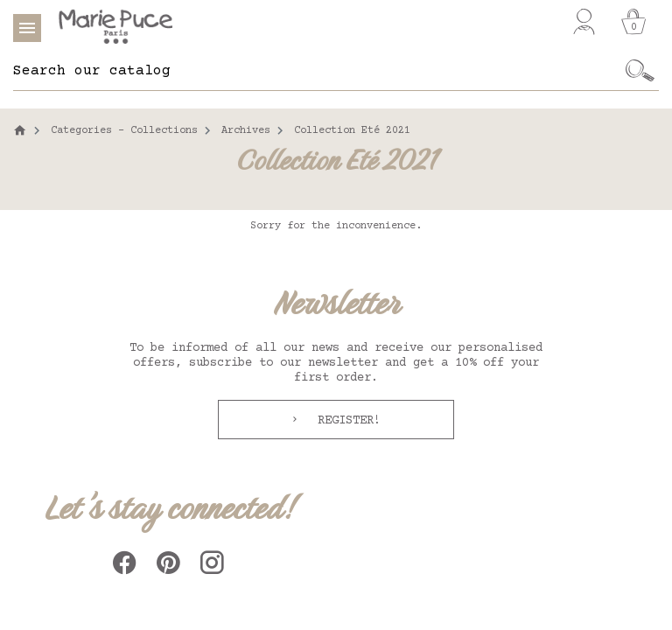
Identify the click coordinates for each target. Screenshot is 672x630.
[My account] (584, 22)
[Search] (317, 71)
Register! (346, 421)
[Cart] (633, 22)
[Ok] (640, 71)
